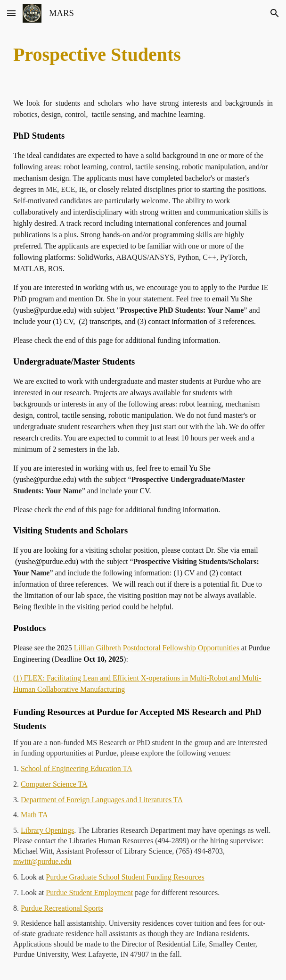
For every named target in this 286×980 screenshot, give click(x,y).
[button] (11, 13)
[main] (143, 54)
